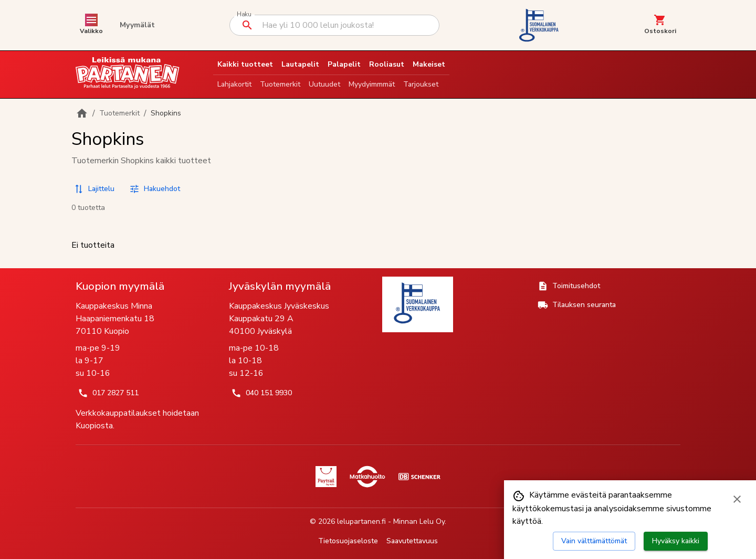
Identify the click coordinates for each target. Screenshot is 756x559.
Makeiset (429, 64)
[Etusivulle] (82, 113)
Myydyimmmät (372, 84)
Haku (244, 14)
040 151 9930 (261, 393)
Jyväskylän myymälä (280, 286)
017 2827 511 (108, 393)
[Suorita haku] (247, 25)
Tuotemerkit (280, 84)
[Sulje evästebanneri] (737, 499)
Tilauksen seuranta (577, 305)
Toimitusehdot (569, 286)
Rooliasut (387, 64)
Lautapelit (300, 64)
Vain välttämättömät (594, 541)
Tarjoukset (421, 84)
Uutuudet (324, 84)
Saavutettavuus (412, 541)
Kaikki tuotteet (245, 64)
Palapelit (344, 64)
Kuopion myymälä (120, 286)
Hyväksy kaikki (676, 541)
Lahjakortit (234, 84)
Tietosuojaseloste (348, 541)
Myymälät (137, 25)
